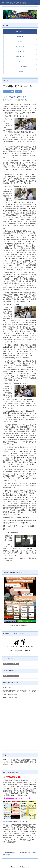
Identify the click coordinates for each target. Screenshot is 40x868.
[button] (20, 31)
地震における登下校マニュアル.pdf (15, 822)
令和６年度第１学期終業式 (15, 97)
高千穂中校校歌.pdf (10, 853)
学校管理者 (23, 100)
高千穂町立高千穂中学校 (16, 3)
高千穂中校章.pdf (24, 853)
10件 (18, 91)
